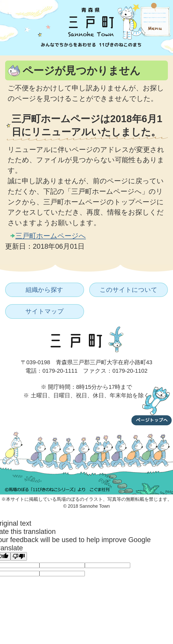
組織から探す (44, 290)
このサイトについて (129, 290)
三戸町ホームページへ (51, 236)
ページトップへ (152, 405)
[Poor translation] (19, 556)
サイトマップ (45, 311)
